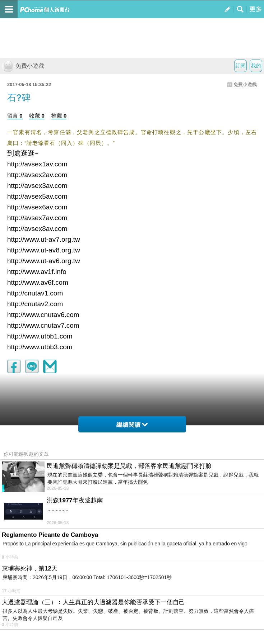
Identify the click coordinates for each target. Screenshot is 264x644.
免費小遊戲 (23, 66)
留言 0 (15, 116)
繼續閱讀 (132, 425)
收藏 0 (37, 116)
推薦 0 (59, 116)
